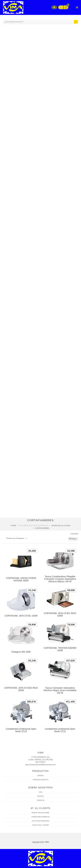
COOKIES (46, 825)
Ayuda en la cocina (61, 526)
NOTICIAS (41, 796)
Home (13, 526)
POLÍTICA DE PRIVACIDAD (40, 821)
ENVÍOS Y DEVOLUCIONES (40, 813)
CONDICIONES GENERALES (41, 817)
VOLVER (74, 534)
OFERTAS (41, 776)
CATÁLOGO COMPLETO (41, 780)
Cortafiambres (42, 528)
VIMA (41, 792)
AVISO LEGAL (37, 825)
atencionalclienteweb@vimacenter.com (41, 765)
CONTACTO (41, 800)
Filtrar (73, 539)
